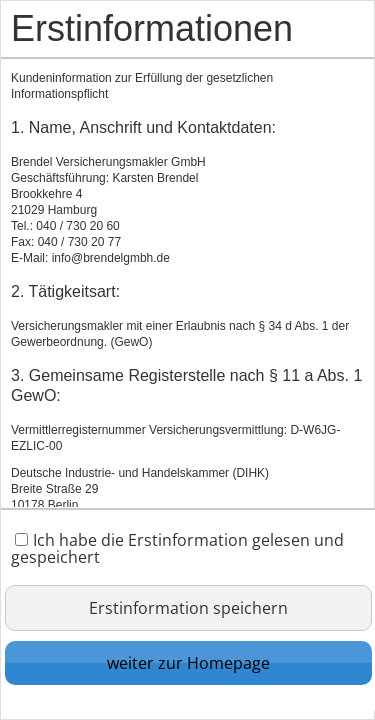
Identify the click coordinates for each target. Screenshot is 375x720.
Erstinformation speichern (188, 608)
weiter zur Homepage (188, 663)
